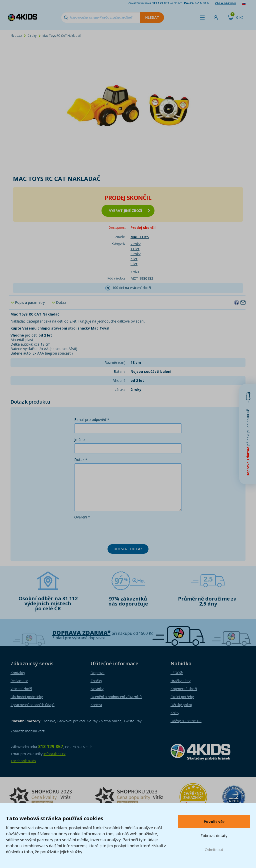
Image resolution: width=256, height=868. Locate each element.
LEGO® (177, 673)
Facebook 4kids (23, 761)
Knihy (175, 713)
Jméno (79, 440)
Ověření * (82, 517)
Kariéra (96, 705)
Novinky (97, 689)
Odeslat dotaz (128, 549)
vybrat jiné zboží (129, 211)
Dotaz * (81, 460)
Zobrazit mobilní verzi (28, 731)
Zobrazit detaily (214, 835)
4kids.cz (16, 36)
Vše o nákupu (225, 3)
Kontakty (18, 673)
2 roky (32, 36)
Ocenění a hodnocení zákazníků (116, 697)
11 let (135, 249)
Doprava (97, 673)
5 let (134, 259)
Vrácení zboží (21, 689)
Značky (96, 681)
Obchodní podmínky (27, 697)
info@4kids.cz (54, 754)
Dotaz (61, 302)
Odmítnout (214, 849)
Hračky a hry (180, 681)
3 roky (135, 254)
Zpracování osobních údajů (32, 705)
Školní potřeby (182, 697)
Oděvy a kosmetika (186, 721)
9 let (134, 264)
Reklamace (19, 681)
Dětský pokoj (181, 705)
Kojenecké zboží (184, 689)
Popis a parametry (30, 302)
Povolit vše (214, 821)
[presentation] (112, 531)
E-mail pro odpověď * (92, 419)
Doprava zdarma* (81, 633)
